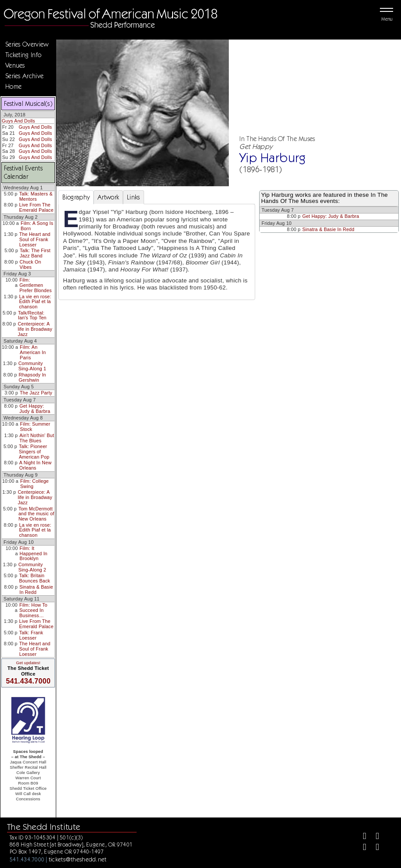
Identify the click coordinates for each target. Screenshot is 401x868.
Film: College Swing (34, 484)
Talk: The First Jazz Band (35, 253)
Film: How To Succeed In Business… (33, 610)
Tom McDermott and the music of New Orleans (36, 514)
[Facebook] (361, 837)
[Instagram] (361, 848)
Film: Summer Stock (35, 427)
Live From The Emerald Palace (36, 207)
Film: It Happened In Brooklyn (34, 553)
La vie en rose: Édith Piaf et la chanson (35, 302)
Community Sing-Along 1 (33, 366)
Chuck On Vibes (31, 264)
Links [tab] (133, 197)
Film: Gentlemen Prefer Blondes (35, 285)
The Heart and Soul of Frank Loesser (35, 239)
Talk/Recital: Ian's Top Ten (32, 315)
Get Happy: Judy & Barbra (35, 409)
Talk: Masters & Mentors (36, 196)
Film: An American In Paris (33, 352)
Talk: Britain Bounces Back (34, 578)
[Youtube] (374, 848)
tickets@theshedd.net (78, 859)
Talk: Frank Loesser (31, 635)
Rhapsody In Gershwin (33, 377)
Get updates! (28, 663)
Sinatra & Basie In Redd (36, 590)
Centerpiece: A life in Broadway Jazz (35, 329)
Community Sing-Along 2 (33, 567)
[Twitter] (374, 837)
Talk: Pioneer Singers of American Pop (34, 451)
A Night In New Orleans (35, 465)
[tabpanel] (157, 252)
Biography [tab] (76, 197)
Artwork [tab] (108, 197)
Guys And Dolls (18, 121)
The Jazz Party (36, 393)
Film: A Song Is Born (37, 226)
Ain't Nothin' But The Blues (37, 438)
